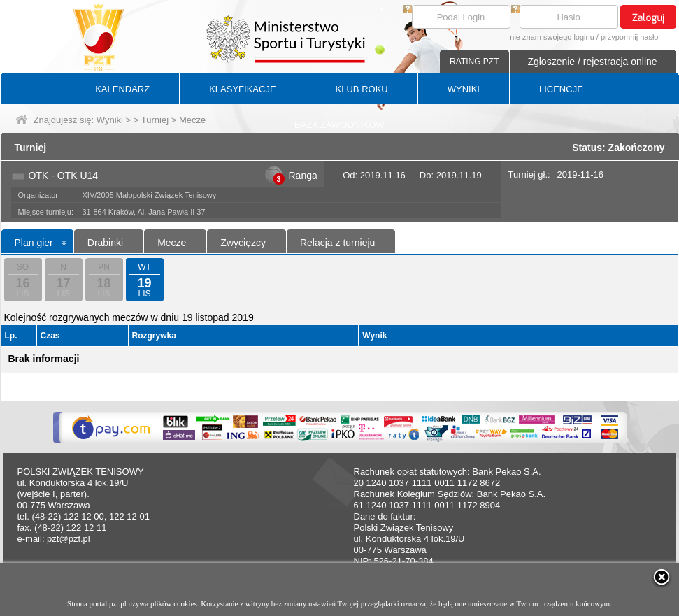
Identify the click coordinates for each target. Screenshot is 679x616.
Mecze (172, 243)
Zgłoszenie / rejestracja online (592, 62)
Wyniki (110, 120)
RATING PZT (474, 62)
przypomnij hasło (630, 37)
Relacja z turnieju (337, 243)
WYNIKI (464, 89)
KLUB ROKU (362, 89)
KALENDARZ (122, 89)
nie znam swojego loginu (552, 37)
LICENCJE (561, 89)
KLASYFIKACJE (242, 89)
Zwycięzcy (243, 243)
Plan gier (34, 243)
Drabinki (105, 243)
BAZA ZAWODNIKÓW (339, 125)
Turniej (155, 120)
